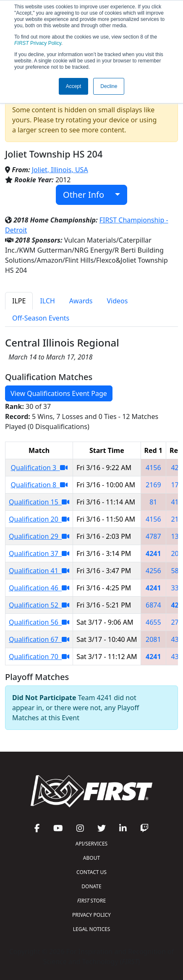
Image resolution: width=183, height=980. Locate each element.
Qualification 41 (39, 571)
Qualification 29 (39, 536)
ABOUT (91, 858)
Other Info (88, 195)
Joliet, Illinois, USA (60, 170)
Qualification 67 (39, 639)
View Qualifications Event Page (59, 393)
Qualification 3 (39, 468)
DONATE (91, 886)
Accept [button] (74, 86)
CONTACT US (91, 872)
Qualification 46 (39, 588)
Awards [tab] (81, 301)
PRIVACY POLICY (91, 915)
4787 (153, 536)
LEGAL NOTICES (92, 929)
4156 (153, 468)
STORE (91, 901)
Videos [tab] (117, 301)
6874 (153, 605)
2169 (153, 485)
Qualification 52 (39, 605)
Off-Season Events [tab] (41, 318)
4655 (153, 622)
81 (153, 502)
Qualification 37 (39, 553)
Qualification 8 (39, 485)
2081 (153, 639)
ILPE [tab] (19, 301)
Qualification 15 (39, 502)
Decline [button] (109, 86)
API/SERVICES (91, 844)
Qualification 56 (39, 622)
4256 (153, 571)
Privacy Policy (38, 43)
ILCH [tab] (47, 301)
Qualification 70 (39, 657)
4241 (153, 553)
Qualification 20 (39, 519)
